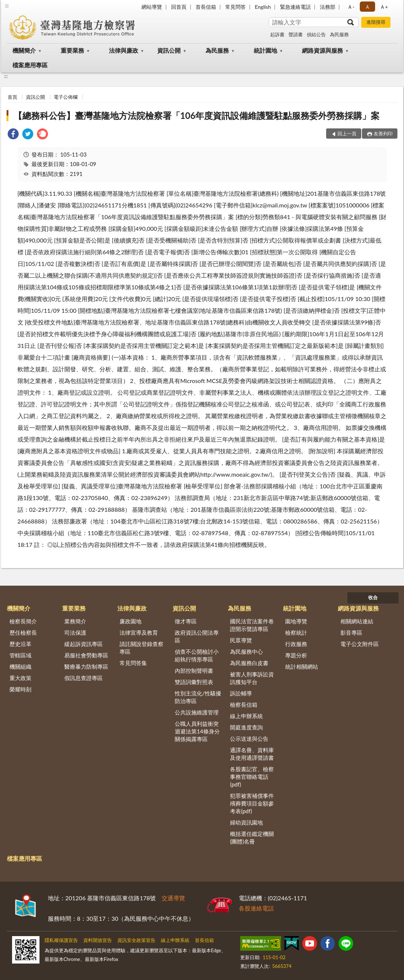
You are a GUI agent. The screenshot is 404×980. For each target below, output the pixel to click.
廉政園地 (131, 621)
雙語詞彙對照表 (194, 682)
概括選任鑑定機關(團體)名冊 (252, 838)
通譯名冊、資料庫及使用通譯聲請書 (252, 754)
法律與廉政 (124, 50)
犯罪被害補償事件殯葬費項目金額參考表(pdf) (252, 803)
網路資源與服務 (322, 50)
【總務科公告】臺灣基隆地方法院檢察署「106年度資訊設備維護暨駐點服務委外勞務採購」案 (197, 115)
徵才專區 (186, 621)
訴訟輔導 (241, 693)
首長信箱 (206, 7)
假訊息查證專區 (84, 678)
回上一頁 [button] (347, 134)
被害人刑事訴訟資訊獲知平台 (252, 678)
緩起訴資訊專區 (84, 644)
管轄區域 (20, 655)
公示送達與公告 (249, 739)
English (263, 7)
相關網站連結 (357, 621)
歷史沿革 (20, 644)
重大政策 (20, 678)
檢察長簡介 (23, 621)
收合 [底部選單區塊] (373, 597)
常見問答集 (133, 663)
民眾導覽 (241, 640)
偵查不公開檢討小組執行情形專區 (197, 655)
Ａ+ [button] (384, 7)
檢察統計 (296, 632)
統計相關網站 (302, 667)
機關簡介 (24, 50)
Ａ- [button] (351, 7)
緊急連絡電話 (295, 7)
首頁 (12, 97)
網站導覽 (152, 7)
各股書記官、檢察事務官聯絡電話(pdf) (252, 777)
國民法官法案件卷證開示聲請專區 (252, 625)
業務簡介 (75, 621)
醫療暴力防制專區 (86, 667)
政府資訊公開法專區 (197, 636)
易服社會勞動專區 (86, 655)
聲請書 (296, 34)
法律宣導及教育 (139, 632)
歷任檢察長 (23, 632)
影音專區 (351, 632)
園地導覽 (296, 621)
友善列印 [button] (383, 134)
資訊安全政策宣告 (136, 940)
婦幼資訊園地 (246, 822)
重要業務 (72, 50)
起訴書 (277, 34)
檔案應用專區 (30, 65)
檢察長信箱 (244, 705)
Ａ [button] (367, 7)
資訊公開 (169, 50)
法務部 (328, 7)
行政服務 (296, 644)
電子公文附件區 (360, 644)
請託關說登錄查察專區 (141, 648)
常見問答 (235, 7)
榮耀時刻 (20, 689)
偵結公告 (316, 34)
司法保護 (75, 632)
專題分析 (296, 655)
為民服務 (339, 34)
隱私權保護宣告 (61, 940)
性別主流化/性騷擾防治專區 (198, 697)
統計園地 (265, 50)
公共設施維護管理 (197, 712)
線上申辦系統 (246, 716)
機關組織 (20, 667)
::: (7, 5)
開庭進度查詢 (246, 727)
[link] (13, 135)
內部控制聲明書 (194, 671)
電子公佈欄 (66, 97)
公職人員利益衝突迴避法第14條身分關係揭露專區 (197, 731)
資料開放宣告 (98, 940)
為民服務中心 (246, 652)
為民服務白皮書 (249, 663)
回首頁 (179, 7)
